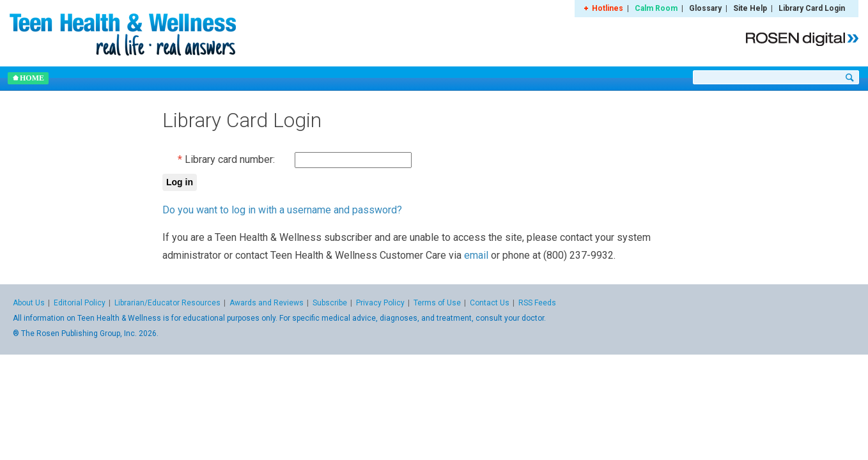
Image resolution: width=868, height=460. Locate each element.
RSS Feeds (537, 303)
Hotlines (608, 8)
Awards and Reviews (267, 303)
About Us (29, 303)
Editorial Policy (80, 303)
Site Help (750, 8)
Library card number (229, 159)
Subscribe (330, 303)
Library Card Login (812, 8)
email (476, 255)
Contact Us (490, 303)
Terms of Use (437, 303)
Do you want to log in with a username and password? (282, 210)
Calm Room (656, 8)
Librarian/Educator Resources (167, 303)
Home (28, 78)
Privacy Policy (380, 303)
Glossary (705, 8)
